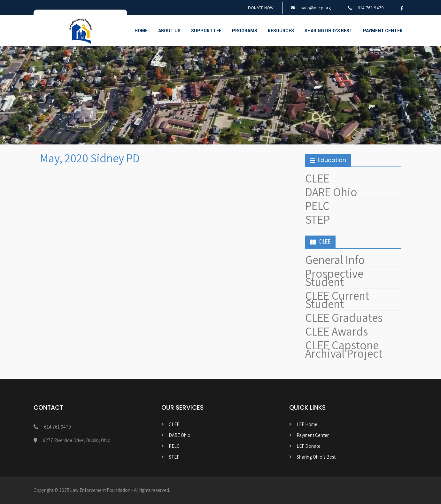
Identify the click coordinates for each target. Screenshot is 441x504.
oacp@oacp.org (316, 8)
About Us (169, 31)
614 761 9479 (58, 427)
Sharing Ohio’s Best (329, 31)
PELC (317, 206)
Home (141, 31)
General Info (335, 260)
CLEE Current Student (337, 300)
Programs (245, 31)
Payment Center (383, 31)
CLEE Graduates (344, 318)
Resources (281, 31)
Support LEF (206, 31)
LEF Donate (309, 446)
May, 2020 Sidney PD (90, 158)
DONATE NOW (261, 8)
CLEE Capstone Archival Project (344, 349)
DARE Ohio (331, 192)
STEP (317, 219)
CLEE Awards (337, 331)
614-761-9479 (371, 8)
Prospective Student (334, 278)
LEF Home (307, 424)
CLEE (317, 178)
